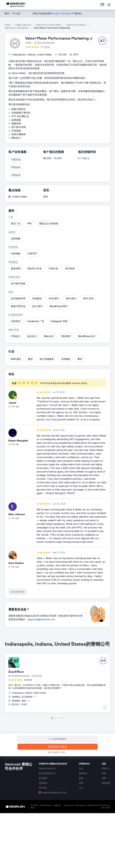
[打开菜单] (109, 5)
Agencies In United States (49, 25)
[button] (102, 41)
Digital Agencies (23, 25)
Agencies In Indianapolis (17, 28)
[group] (57, 680)
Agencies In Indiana (76, 25)
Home (8, 25)
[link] (102, 5)
